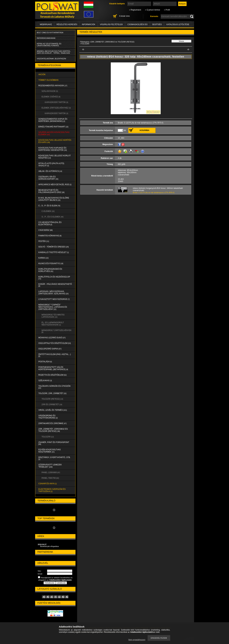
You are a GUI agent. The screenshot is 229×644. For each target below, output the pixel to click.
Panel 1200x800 (51, 472)
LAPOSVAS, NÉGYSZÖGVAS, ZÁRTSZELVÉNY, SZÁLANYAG (53, 293)
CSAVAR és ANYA (48, 484)
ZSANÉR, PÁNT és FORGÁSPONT (54, 443)
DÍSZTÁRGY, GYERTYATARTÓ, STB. (55, 458)
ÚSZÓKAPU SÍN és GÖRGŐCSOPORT (48, 178)
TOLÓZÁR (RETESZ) (52, 399)
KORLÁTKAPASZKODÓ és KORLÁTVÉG (50, 270)
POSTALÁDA (45, 362)
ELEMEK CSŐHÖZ (51, 97)
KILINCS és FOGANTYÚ (51, 263)
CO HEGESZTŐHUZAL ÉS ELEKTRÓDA (50, 223)
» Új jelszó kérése (152, 10)
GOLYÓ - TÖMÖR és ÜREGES (54, 247)
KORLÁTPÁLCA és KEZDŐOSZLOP (54, 278)
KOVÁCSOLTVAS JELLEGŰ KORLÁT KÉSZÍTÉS (55, 157)
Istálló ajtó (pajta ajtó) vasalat (51, 165)
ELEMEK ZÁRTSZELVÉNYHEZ (56, 108)
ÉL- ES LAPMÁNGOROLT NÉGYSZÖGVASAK (53, 324)
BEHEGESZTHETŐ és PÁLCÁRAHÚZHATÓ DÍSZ (51, 191)
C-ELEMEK (48, 211)
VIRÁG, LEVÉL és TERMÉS (53, 410)
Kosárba (145, 130)
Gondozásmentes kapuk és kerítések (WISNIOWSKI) (53, 120)
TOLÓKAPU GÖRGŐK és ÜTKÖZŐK (55, 387)
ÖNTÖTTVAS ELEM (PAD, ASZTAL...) (55, 355)
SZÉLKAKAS (45, 381)
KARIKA (43, 258)
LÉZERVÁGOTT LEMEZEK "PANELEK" (50, 466)
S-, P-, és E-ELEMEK (53, 217)
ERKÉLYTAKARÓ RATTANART (53, 127)
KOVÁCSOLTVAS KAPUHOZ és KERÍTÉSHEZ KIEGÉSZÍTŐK (53, 149)
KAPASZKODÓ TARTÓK (56, 102)
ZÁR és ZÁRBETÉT (52, 405)
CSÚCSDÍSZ (46, 230)
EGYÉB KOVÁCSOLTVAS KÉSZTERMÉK (50, 451)
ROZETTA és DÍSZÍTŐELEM (53, 375)
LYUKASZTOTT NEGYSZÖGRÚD (54, 299)
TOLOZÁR (48, 437)
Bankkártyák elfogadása (50, 546)
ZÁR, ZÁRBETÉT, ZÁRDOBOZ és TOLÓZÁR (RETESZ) (53, 430)
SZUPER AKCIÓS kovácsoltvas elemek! (54, 133)
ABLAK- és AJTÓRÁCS (50, 171)
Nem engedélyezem (137, 640)
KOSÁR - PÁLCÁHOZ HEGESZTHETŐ (55, 285)
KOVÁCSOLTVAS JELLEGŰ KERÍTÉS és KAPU (55, 141)
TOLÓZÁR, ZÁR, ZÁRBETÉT (52, 393)
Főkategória (85, 42)
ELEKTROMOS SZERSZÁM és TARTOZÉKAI (52, 490)
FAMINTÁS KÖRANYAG (50, 236)
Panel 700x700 (50, 478)
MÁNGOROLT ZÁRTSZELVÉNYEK (57, 331)
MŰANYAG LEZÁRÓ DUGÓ (52, 338)
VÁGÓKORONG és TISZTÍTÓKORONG (48, 417)
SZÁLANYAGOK (50, 91)
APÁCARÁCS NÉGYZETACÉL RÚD (55, 185)
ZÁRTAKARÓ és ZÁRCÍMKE (53, 423)
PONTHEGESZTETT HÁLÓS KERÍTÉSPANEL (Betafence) (53, 368)
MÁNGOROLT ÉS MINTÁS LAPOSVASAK (53, 316)
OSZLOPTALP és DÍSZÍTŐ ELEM (55, 343)
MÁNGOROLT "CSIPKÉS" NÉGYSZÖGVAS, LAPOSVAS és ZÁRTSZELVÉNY (53, 307)
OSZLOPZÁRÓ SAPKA (50, 349)
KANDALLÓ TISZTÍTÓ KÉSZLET (54, 252)
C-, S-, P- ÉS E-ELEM (49, 206)
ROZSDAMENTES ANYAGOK (53, 86)
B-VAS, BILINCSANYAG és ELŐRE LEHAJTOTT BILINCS (54, 199)
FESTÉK (44, 241)
